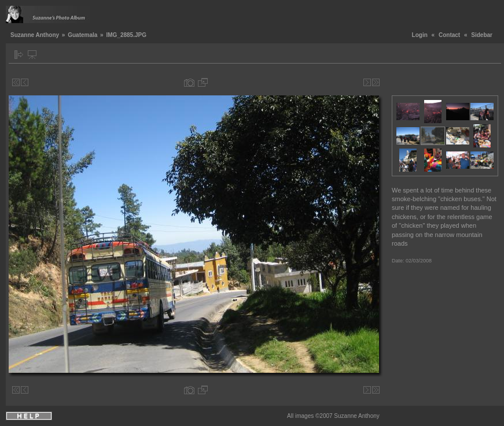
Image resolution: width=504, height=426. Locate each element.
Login (420, 35)
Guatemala (82, 35)
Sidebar (482, 35)
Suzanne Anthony (35, 35)
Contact (449, 35)
